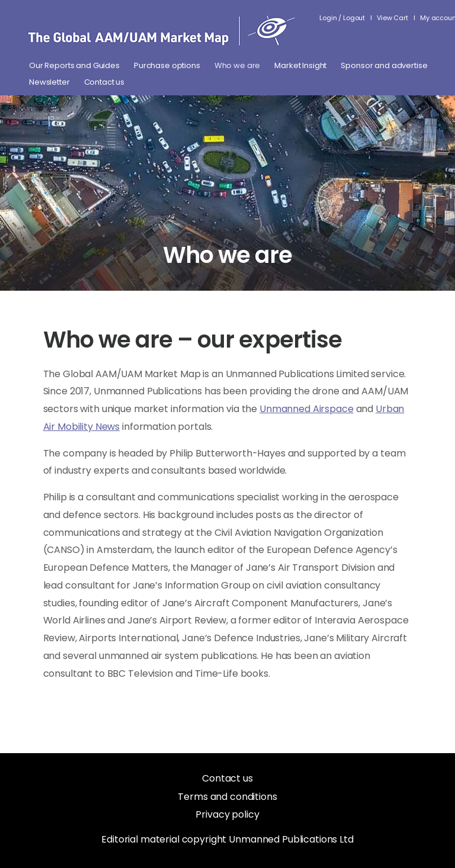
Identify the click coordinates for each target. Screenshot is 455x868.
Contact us (105, 82)
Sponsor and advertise (384, 66)
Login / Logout (342, 18)
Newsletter (49, 82)
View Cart (392, 18)
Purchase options (167, 66)
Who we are (238, 66)
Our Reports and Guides (74, 66)
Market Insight (300, 66)
